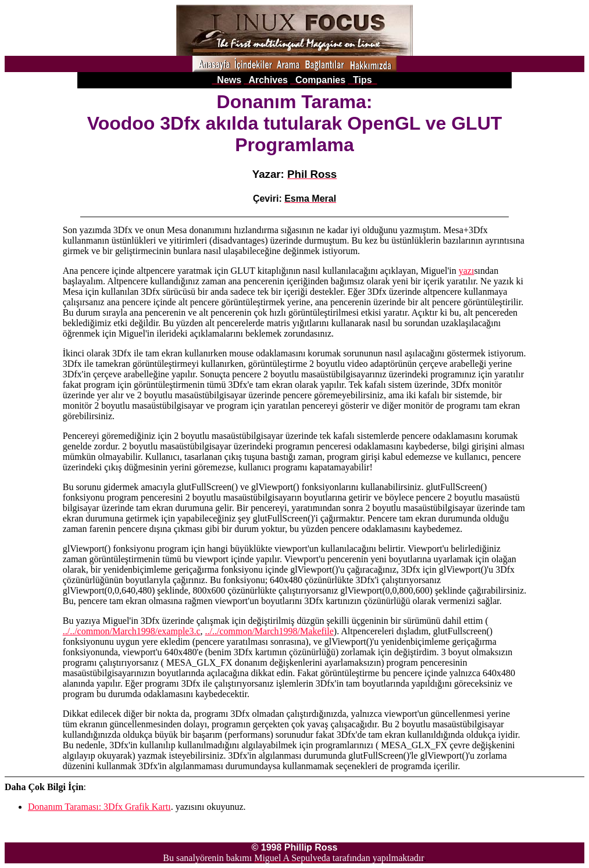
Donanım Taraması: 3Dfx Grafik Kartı (99, 807)
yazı (467, 271)
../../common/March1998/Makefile (269, 631)
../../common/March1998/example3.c (132, 631)
